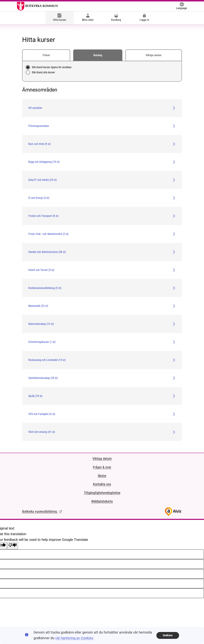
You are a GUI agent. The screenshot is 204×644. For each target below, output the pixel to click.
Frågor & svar (102, 467)
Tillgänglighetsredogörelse (102, 493)
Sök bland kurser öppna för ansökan (52, 67)
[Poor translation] (13, 546)
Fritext (46, 55)
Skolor (102, 476)
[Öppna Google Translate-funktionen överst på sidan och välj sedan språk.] (181, 6)
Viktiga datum (154, 55)
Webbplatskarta (102, 501)
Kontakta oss (102, 484)
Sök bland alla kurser (43, 72)
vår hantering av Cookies (74, 638)
